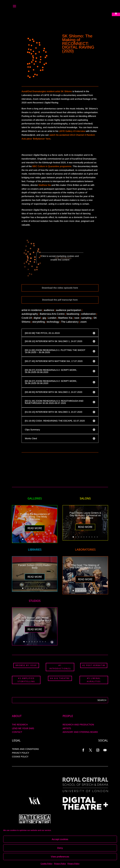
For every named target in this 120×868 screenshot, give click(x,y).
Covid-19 (27, 318)
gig (44, 318)
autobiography (30, 314)
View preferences (60, 857)
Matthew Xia (45, 185)
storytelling (39, 322)
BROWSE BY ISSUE (26, 665)
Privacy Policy (60, 864)
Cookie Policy (46, 864)
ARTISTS (67, 728)
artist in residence (32, 310)
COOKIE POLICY (20, 757)
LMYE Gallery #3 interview (72, 131)
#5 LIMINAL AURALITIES (94, 680)
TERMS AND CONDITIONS (25, 749)
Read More (35, 528)
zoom (84, 322)
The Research (20, 725)
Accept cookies (60, 839)
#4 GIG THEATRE (60, 678)
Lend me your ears (23, 728)
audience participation (69, 310)
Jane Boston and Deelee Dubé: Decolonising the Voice (35, 619)
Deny (60, 848)
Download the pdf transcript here (60, 300)
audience (49, 310)
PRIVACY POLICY (21, 753)
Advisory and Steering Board (80, 732)
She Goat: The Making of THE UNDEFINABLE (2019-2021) (85, 568)
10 (47, 539)
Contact (17, 732)
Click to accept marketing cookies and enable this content (60, 258)
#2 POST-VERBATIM (94, 665)
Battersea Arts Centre (52, 314)
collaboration (88, 314)
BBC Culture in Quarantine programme (52, 166)
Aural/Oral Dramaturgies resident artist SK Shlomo (47, 91)
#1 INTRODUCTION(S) (60, 667)
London (52, 318)
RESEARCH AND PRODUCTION (78, 725)
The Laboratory (70, 322)
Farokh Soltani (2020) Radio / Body (35, 566)
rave (77, 318)
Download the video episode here (60, 288)
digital (37, 318)
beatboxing (73, 314)
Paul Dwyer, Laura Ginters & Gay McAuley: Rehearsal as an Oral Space (85, 515)
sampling (86, 318)
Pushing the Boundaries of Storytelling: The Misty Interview (35, 517)
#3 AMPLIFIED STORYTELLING (26, 680)
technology (53, 322)
